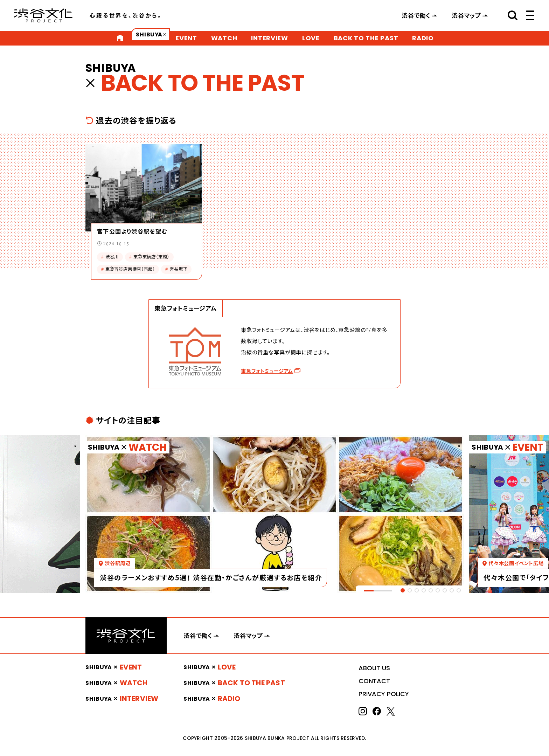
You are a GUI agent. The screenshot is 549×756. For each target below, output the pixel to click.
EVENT (186, 38)
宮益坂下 (176, 269)
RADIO (423, 38)
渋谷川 (110, 257)
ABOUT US (374, 668)
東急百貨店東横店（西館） (128, 269)
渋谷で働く (416, 15)
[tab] (403, 590)
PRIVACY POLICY (384, 694)
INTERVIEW (269, 38)
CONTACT (374, 681)
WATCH (224, 38)
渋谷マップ (466, 15)
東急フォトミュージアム (267, 371)
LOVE (311, 38)
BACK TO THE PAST (366, 38)
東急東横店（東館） (149, 257)
